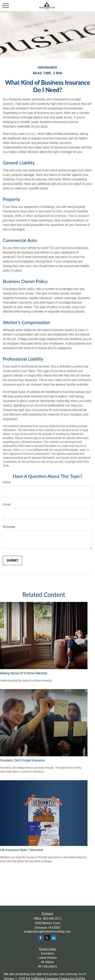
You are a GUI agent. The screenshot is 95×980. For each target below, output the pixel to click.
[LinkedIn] (54, 938)
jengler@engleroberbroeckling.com (47, 932)
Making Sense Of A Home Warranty (24, 673)
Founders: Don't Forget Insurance (22, 760)
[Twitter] (47, 938)
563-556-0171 (52, 919)
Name (7, 482)
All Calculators (47, 966)
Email (7, 504)
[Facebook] (40, 938)
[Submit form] (12, 561)
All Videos (48, 962)
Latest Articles (47, 958)
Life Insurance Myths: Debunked (21, 850)
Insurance (47, 953)
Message (9, 527)
